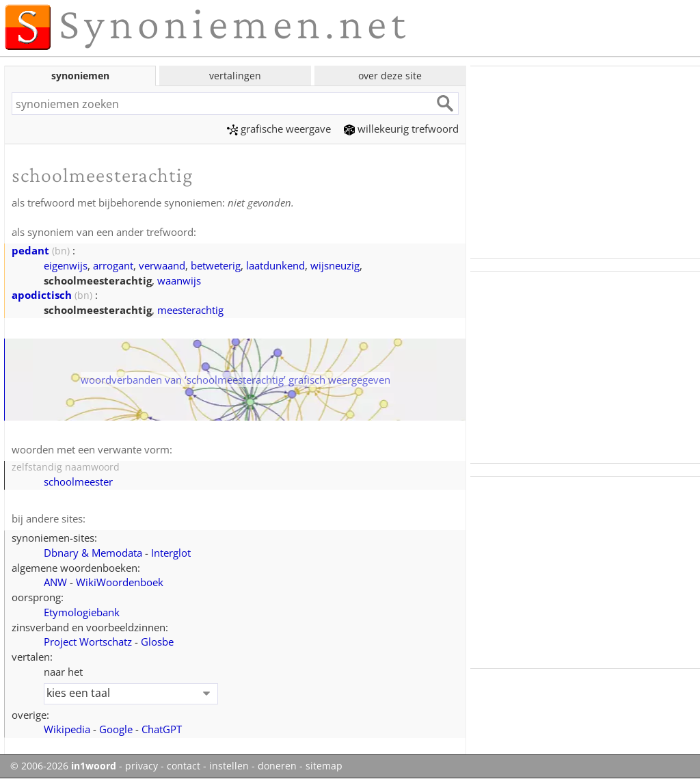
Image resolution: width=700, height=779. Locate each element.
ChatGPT (162, 729)
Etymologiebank (82, 612)
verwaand (162, 265)
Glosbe (157, 642)
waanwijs (179, 280)
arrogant (113, 265)
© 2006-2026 (63, 766)
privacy (142, 766)
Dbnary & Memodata (93, 553)
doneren (277, 766)
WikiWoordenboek (120, 582)
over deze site (390, 76)
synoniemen (80, 76)
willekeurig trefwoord (401, 129)
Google (116, 729)
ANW (55, 582)
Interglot (171, 553)
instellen (229, 766)
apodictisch (42, 295)
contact (184, 766)
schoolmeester (78, 481)
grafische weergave (279, 129)
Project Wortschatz (88, 642)
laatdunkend (275, 265)
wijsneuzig (335, 265)
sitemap (324, 766)
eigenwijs (66, 265)
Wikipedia (67, 729)
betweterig (216, 265)
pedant (30, 250)
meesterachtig (190, 310)
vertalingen (235, 76)
